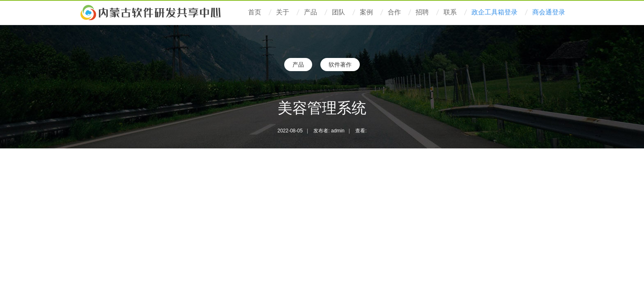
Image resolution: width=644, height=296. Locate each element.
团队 (338, 12)
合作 (394, 12)
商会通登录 (549, 12)
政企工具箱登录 (494, 12)
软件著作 (340, 65)
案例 (366, 12)
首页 (255, 12)
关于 (283, 12)
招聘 (422, 12)
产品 (310, 12)
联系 (450, 12)
